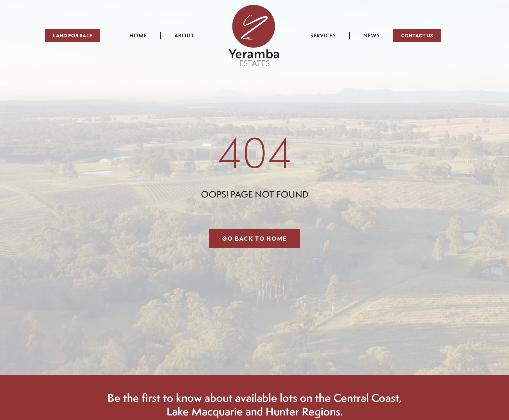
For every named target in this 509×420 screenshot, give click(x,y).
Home (138, 35)
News (372, 35)
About (186, 35)
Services (323, 35)
